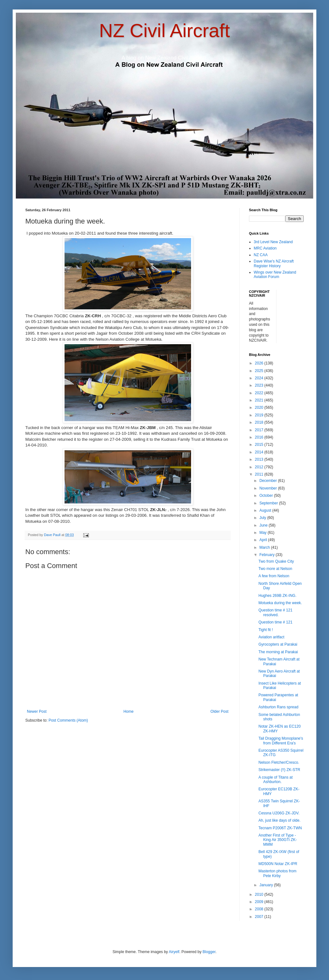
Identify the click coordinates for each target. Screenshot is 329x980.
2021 (260, 400)
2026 (260, 363)
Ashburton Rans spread (278, 707)
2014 (260, 452)
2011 (260, 474)
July (263, 518)
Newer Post (37, 711)
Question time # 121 (275, 622)
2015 (260, 445)
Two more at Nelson (275, 569)
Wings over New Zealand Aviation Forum (275, 275)
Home (128, 711)
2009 (260, 902)
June (264, 525)
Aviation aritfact (271, 637)
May (264, 533)
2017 (260, 430)
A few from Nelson (274, 576)
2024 (260, 378)
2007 (260, 917)
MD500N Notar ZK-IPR (278, 864)
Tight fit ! (266, 630)
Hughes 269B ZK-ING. (277, 596)
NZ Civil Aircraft (164, 31)
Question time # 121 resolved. (275, 612)
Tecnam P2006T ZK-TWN (280, 828)
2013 (260, 459)
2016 (260, 437)
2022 (260, 393)
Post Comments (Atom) (68, 720)
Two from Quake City (276, 561)
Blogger (209, 952)
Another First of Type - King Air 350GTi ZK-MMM (278, 840)
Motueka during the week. (280, 603)
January (267, 885)
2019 (260, 415)
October (267, 496)
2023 (260, 385)
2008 (260, 909)
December (269, 481)
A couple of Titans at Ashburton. (276, 780)
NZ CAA (261, 255)
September (269, 503)
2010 (260, 895)
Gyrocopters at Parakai (278, 644)
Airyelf (174, 952)
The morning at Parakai (278, 652)
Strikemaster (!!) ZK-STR (279, 770)
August (266, 510)
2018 (260, 422)
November (269, 488)
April (264, 540)
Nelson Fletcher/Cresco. (279, 762)
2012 (260, 467)
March (265, 547)
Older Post (219, 711)
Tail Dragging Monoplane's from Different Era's (281, 741)
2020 (260, 408)
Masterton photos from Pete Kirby (277, 873)
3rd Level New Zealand (273, 242)
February (267, 555)
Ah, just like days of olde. (279, 820)
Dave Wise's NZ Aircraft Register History (274, 263)
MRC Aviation (265, 248)
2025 (260, 371)
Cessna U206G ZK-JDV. (279, 813)
